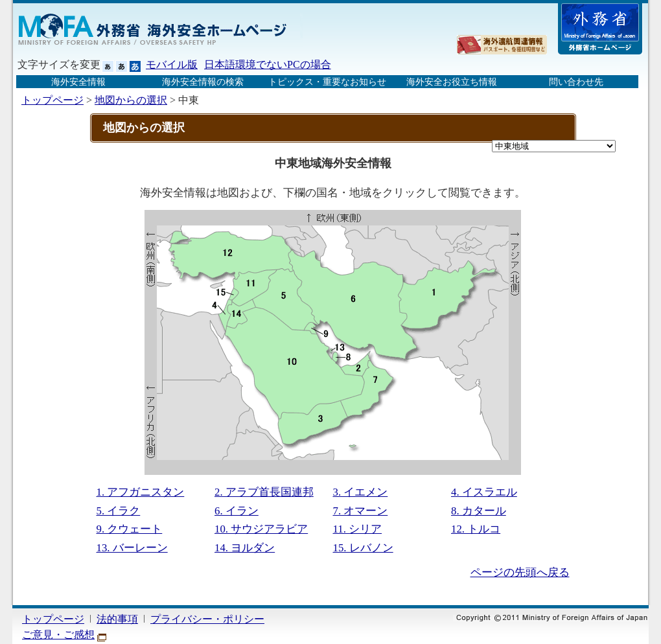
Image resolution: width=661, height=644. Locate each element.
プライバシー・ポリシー (207, 619)
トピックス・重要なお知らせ (327, 82)
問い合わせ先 (576, 82)
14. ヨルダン (245, 548)
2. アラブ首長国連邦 (264, 492)
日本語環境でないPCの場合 (268, 64)
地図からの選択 (131, 100)
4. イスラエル (484, 492)
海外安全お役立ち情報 (452, 82)
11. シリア (358, 529)
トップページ (52, 100)
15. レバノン (363, 548)
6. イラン (237, 511)
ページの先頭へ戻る (520, 572)
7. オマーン (361, 511)
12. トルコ (476, 529)
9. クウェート (130, 529)
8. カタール (479, 511)
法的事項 (117, 619)
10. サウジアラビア (261, 529)
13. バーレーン (132, 548)
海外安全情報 (78, 82)
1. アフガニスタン (141, 492)
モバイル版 (172, 64)
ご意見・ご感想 (58, 635)
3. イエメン (361, 492)
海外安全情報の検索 (203, 82)
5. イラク (119, 511)
